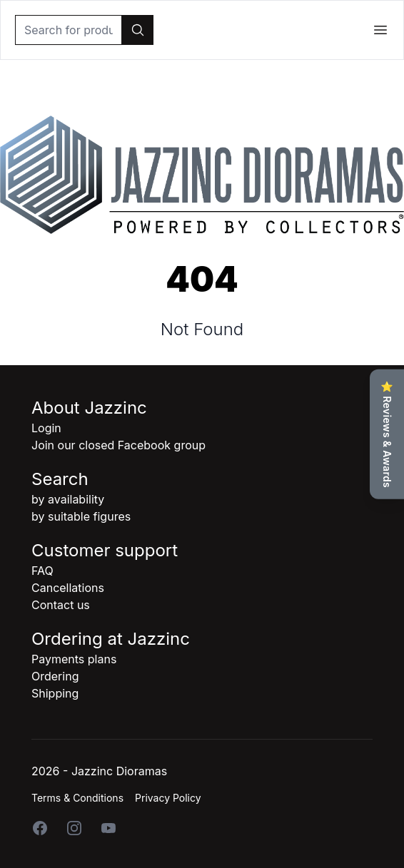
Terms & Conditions (77, 798)
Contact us (61, 605)
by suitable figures (81, 516)
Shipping (55, 693)
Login (46, 428)
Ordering (55, 676)
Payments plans (74, 659)
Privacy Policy (168, 798)
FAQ (42, 571)
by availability (68, 499)
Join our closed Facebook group (118, 445)
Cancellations (68, 588)
